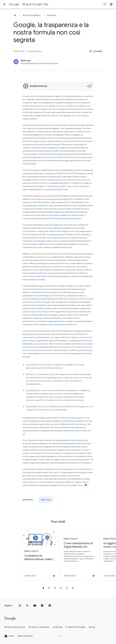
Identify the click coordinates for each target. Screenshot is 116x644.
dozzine (63, 218)
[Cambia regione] (39, 636)
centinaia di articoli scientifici (47, 151)
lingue (71, 218)
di (68, 218)
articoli (60, 157)
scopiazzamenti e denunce (65, 324)
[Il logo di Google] (10, 619)
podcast (58, 263)
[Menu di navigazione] (4, 4)
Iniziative (52, 15)
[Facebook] (42, 606)
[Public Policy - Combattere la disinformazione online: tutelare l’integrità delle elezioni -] (38, 555)
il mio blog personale (55, 234)
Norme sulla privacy (15, 627)
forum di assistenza (38, 305)
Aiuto (9, 636)
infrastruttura (84, 154)
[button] (96, 51)
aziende (33, 164)
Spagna (55, 315)
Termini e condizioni (39, 627)
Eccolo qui (47, 132)
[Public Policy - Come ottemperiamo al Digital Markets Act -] (78, 555)
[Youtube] (35, 606)
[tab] (43, 588)
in (59, 218)
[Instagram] (20, 606)
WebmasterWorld (61, 183)
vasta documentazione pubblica (54, 215)
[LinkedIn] (50, 606)
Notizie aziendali (32, 15)
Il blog (92, 627)
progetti (66, 160)
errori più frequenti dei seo (74, 238)
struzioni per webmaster (52, 228)
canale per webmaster (38, 273)
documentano (71, 154)
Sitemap (62, 296)
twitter (25, 263)
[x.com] (27, 606)
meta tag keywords (56, 321)
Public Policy (46, 500)
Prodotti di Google (75, 627)
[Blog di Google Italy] (15, 15)
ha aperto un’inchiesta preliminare (67, 96)
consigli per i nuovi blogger (34, 241)
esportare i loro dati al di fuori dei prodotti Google (60, 443)
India (35, 315)
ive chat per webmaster (33, 260)
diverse (78, 218)
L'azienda (57, 627)
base (25, 157)
